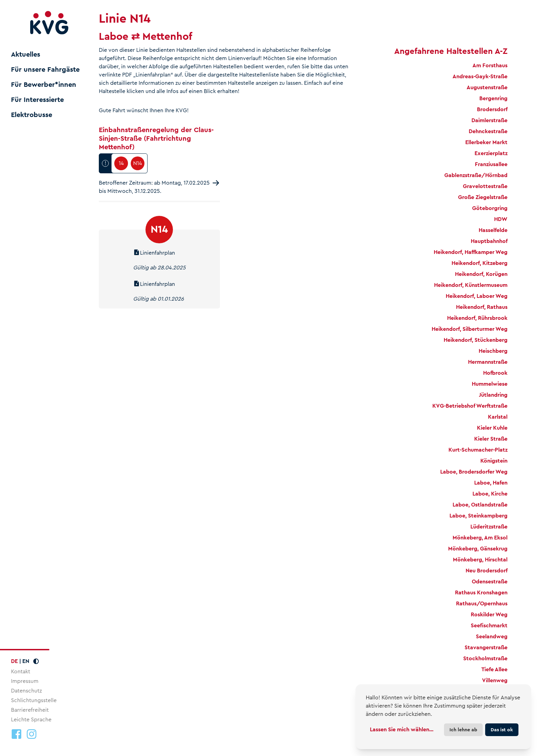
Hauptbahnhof (489, 241)
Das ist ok (502, 730)
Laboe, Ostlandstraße (480, 505)
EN (26, 661)
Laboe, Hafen (491, 483)
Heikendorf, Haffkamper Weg (471, 252)
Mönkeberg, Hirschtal (480, 560)
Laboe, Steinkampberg (478, 516)
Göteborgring (490, 208)
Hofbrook (495, 373)
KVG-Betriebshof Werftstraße (470, 406)
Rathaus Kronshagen (481, 592)
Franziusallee (491, 164)
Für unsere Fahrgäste (45, 70)
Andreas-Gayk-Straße (480, 76)
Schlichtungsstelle (34, 700)
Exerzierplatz (491, 153)
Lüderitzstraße (489, 527)
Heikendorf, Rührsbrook (477, 318)
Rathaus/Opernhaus (482, 603)
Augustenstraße (487, 87)
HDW (501, 219)
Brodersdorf (492, 109)
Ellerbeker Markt (486, 142)
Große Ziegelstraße (483, 197)
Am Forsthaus (490, 65)
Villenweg (495, 680)
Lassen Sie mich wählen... (402, 729)
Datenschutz (26, 691)
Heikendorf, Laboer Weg (477, 296)
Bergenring (493, 98)
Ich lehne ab (463, 730)
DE (14, 661)
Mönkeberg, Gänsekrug (478, 549)
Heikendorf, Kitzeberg (479, 263)
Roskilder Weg (489, 614)
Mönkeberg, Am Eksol (480, 538)
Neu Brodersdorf (487, 571)
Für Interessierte (37, 100)
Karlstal (498, 417)
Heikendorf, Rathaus (482, 307)
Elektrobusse (32, 115)
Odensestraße (490, 581)
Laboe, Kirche (490, 494)
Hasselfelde (493, 230)
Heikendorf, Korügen (481, 274)
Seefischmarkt (489, 625)
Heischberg (493, 351)
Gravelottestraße (485, 186)
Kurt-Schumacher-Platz (478, 450)
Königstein (494, 461)
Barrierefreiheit (30, 710)
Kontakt (21, 671)
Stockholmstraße (485, 658)
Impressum (25, 681)
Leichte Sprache (31, 719)
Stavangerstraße (486, 647)
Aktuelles (26, 55)
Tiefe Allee (494, 669)
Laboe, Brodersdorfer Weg (474, 472)
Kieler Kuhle (492, 428)
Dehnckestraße (488, 131)
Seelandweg (492, 636)
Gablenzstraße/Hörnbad (476, 175)
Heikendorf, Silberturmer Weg (470, 329)
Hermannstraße (488, 362)
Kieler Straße (491, 439)
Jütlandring (493, 395)
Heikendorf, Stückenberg (476, 340)
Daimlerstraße (489, 120)
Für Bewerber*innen (44, 85)
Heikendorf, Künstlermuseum (471, 285)
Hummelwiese (490, 384)
